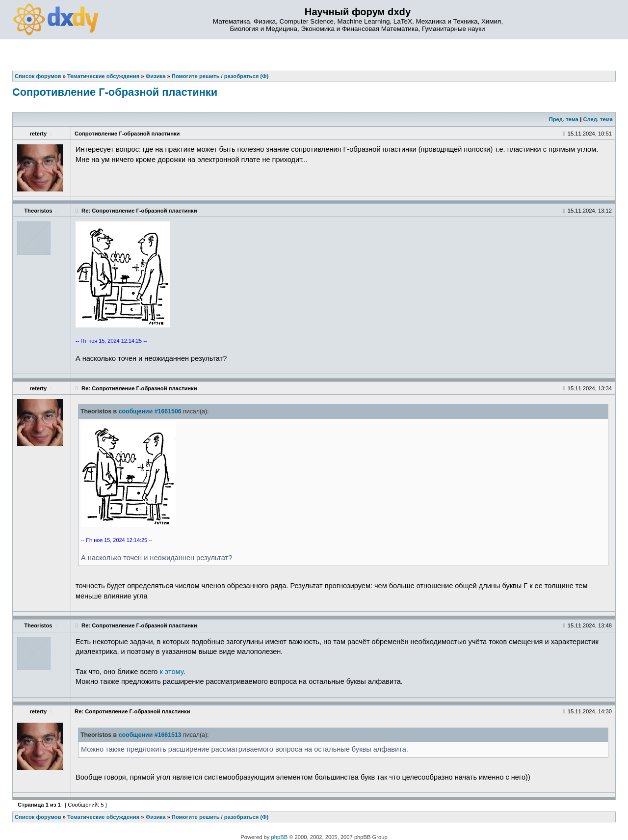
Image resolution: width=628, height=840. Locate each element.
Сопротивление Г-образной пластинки (115, 92)
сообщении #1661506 (150, 411)
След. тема (598, 119)
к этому (171, 672)
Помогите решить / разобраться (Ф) (220, 817)
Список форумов (38, 817)
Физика (156, 817)
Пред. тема (564, 119)
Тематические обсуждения (103, 817)
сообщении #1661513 (150, 735)
